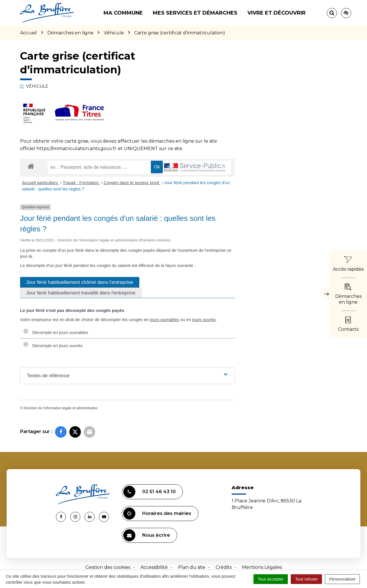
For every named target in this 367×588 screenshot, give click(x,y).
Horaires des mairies (157, 514)
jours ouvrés (204, 319)
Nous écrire (147, 535)
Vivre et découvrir (277, 13)
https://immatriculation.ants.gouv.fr (77, 149)
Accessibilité (154, 567)
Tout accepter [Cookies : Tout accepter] (271, 579)
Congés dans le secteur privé (132, 183)
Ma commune (123, 13)
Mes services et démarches (195, 13)
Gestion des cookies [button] (108, 567)
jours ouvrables (165, 319)
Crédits (224, 567)
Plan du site (192, 567)
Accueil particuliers (41, 183)
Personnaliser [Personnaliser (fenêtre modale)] (342, 579)
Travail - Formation (81, 183)
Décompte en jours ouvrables (56, 332)
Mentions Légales (262, 567)
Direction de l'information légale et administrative (60, 408)
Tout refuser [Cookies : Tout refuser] (306, 579)
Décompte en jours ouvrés (53, 346)
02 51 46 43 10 (150, 492)
